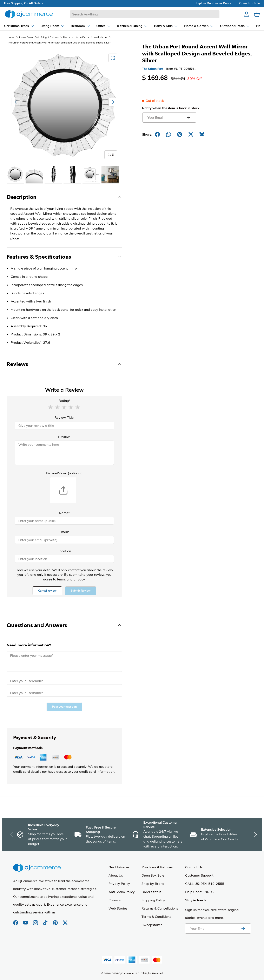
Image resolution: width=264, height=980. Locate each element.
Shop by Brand (153, 884)
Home (11, 37)
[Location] (64, 559)
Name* (64, 513)
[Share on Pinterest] (180, 134)
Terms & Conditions (156, 917)
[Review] (64, 453)
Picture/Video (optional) (64, 473)
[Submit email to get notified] (188, 117)
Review (64, 437)
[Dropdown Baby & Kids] (159, 26)
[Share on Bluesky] (202, 134)
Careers (115, 900)
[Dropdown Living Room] (46, 26)
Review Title (64, 417)
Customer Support (199, 875)
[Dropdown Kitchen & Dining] (126, 26)
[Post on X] (191, 134)
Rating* (64, 401)
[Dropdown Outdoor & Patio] (228, 26)
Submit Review (81, 591)
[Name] (64, 521)
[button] (50, 407)
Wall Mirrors (100, 37)
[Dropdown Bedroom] (74, 26)
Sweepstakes (152, 925)
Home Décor (82, 37)
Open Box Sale (153, 875)
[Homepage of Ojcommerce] (29, 14)
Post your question (64, 707)
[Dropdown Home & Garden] (192, 26)
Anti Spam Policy (122, 892)
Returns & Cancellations (160, 908)
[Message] (64, 662)
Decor (67, 37)
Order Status (151, 892)
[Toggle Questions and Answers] (64, 625)
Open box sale (250, 3)
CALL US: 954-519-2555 (205, 884)
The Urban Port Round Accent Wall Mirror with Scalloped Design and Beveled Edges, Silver (59, 43)
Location (64, 551)
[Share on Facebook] (157, 134)
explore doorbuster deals (213, 3)
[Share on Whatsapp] (169, 134)
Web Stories (118, 908)
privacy (79, 579)
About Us (116, 875)
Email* (64, 532)
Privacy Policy (119, 884)
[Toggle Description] (64, 197)
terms (61, 579)
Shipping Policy (153, 900)
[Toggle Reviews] (64, 364)
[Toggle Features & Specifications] (64, 257)
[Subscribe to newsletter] (243, 928)
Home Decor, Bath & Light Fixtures (39, 37)
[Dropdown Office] (97, 26)
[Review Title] (64, 426)
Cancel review (47, 591)
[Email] (64, 540)
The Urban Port (153, 69)
